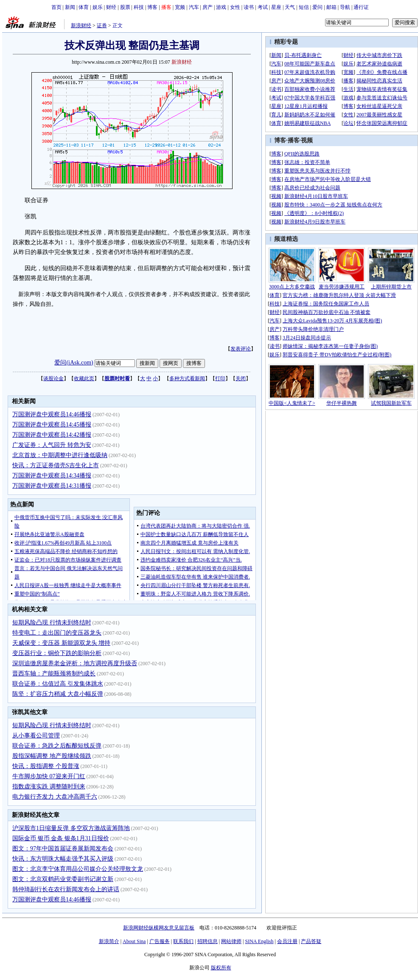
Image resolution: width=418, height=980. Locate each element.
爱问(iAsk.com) (74, 363)
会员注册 (287, 941)
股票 (125, 7)
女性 (235, 7)
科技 (139, 7)
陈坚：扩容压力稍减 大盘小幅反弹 (58, 694)
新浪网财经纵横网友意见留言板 (159, 928)
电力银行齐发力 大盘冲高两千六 (55, 797)
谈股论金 (53, 378)
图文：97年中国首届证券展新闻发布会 (63, 849)
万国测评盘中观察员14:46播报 (52, 414)
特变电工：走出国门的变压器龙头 (57, 633)
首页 (56, 7)
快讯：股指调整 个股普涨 (46, 766)
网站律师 (231, 941)
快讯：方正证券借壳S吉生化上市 (56, 465)
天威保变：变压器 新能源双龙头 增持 (61, 643)
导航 (345, 7)
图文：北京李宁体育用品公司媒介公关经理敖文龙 (78, 869)
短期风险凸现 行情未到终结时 (52, 623)
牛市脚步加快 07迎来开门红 (49, 776)
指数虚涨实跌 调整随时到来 (49, 787)
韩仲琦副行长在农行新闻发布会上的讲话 (66, 889)
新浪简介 (109, 941)
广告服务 (160, 941)
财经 (111, 7)
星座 (276, 7)
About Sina (134, 941)
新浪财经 (81, 25)
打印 (220, 378)
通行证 (361, 7)
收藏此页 (84, 378)
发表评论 (241, 349)
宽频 (180, 7)
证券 (102, 25)
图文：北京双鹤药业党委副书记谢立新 (63, 879)
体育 (84, 7)
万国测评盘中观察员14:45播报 (52, 425)
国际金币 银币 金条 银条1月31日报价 (61, 838)
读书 (249, 7)
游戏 (221, 7)
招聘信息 (208, 941)
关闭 (241, 378)
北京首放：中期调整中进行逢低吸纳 (60, 455)
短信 (304, 7)
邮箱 (331, 7)
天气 (290, 7)
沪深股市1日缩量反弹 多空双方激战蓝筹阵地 (71, 828)
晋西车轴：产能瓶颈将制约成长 (54, 674)
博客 (152, 7)
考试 (263, 7)
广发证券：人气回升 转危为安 (52, 445)
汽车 (194, 7)
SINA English (259, 941)
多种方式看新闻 (187, 378)
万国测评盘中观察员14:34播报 (52, 476)
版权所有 (221, 968)
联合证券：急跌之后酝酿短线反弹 (57, 746)
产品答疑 (311, 941)
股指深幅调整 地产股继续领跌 (52, 756)
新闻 (70, 7)
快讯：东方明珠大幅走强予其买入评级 (63, 859)
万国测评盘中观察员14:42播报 (52, 435)
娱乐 (98, 7)
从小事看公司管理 (36, 736)
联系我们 (183, 941)
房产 (208, 7)
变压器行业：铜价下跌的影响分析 (57, 653)
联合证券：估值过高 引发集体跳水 (58, 684)
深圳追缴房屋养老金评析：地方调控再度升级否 (75, 663)
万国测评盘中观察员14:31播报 (52, 486)
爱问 (317, 7)
